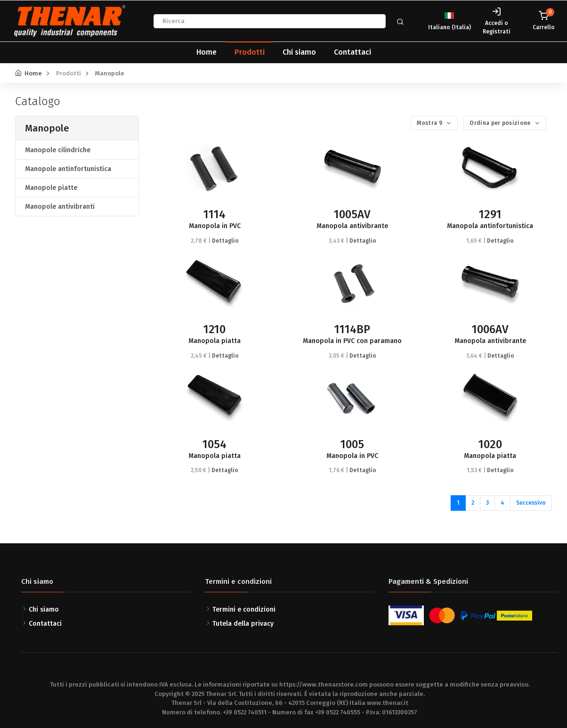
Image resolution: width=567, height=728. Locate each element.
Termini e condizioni (244, 609)
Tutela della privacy (243, 624)
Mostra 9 (430, 123)
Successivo (531, 503)
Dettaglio (225, 241)
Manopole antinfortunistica (68, 169)
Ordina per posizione (501, 123)
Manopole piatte (51, 188)
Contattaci (352, 52)
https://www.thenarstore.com (324, 684)
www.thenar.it (388, 703)
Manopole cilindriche (58, 150)
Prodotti (250, 52)
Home (207, 52)
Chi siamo (299, 52)
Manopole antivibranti (60, 207)
